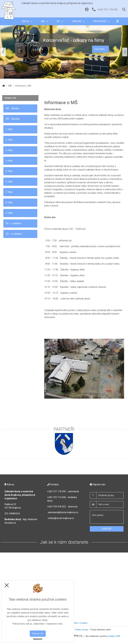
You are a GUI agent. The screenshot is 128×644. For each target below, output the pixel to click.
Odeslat (107, 529)
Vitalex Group (81, 630)
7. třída (9, 192)
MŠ (44, 21)
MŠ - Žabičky (12, 108)
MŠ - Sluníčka (13, 119)
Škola (27, 21)
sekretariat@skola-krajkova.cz (63, 512)
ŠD (60, 21)
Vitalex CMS (114, 636)
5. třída (9, 171)
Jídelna (78, 21)
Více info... (100, 49)
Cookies (84, 623)
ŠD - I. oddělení (13, 223)
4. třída (9, 161)
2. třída (9, 140)
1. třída (9, 129)
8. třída (9, 202)
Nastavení (38, 639)
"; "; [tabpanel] (64, 52)
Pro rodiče (101, 21)
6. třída (9, 182)
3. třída (9, 150)
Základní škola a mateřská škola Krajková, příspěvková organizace (57, 3)
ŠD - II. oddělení (14, 234)
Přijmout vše (38, 634)
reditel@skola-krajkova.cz (61, 518)
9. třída (9, 213)
